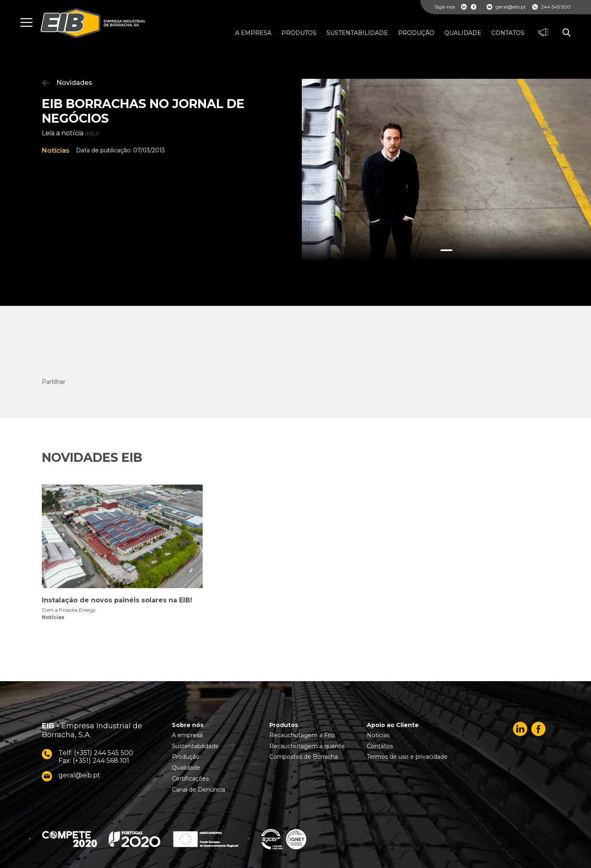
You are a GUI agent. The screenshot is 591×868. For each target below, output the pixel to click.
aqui (92, 133)
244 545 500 (551, 7)
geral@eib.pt (506, 7)
